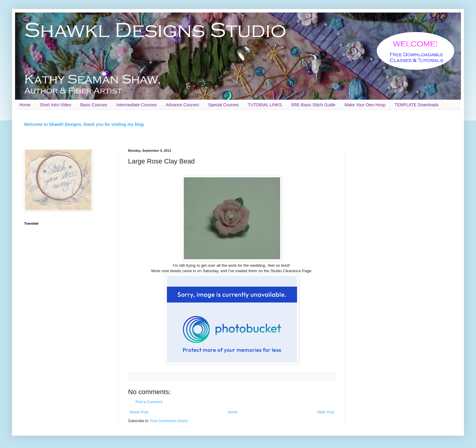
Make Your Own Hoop (365, 105)
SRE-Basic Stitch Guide (313, 105)
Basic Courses (94, 105)
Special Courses (224, 105)
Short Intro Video (55, 105)
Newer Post (139, 412)
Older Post (326, 412)
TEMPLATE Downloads (417, 105)
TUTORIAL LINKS (265, 105)
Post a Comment (149, 402)
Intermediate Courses (136, 105)
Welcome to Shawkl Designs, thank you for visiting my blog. (84, 124)
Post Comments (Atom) (169, 421)
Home (25, 105)
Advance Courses (182, 105)
